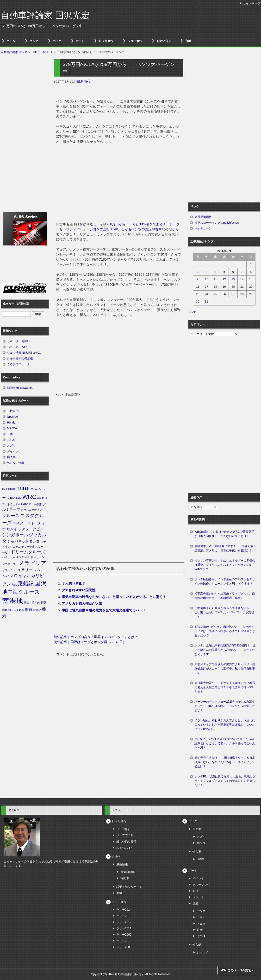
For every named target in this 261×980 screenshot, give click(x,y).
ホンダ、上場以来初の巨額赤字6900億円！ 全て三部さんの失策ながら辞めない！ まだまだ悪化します (225, 650)
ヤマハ (201, 917)
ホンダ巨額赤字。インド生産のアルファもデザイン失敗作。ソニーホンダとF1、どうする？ (225, 581)
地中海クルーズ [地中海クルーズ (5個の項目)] (21, 592)
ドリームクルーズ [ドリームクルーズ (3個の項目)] (28, 552)
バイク (57, 41)
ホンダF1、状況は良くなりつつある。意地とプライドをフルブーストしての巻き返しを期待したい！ (225, 781)
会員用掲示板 (203, 217)
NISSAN (12, 417)
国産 (195, 903)
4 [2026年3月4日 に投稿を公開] (215, 272)
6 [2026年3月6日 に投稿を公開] (233, 272)
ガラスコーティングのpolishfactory (217, 223)
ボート (80, 41)
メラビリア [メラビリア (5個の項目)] (33, 563)
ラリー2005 (124, 947)
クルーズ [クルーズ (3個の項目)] (11, 516)
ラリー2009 (124, 935)
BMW (200, 859)
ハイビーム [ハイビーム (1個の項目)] (9, 557)
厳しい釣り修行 (126, 842)
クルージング (201, 885)
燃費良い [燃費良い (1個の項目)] (7, 610)
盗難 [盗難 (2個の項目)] (29, 610)
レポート (198, 897)
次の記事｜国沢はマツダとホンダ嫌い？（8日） (90, 642)
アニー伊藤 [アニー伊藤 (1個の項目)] (35, 504)
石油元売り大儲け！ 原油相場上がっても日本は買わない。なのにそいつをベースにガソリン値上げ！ (225, 762)
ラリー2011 (124, 928)
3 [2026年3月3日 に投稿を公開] (207, 272)
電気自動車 (128, 872)
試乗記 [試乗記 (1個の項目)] (37, 610)
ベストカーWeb (17, 347)
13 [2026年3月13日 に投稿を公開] (233, 279)
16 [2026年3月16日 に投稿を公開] (198, 287)
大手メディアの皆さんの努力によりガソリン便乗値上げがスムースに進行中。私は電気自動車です (225, 669)
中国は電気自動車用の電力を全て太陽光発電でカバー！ (104, 610)
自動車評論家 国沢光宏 (45, 15)
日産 (200, 930)
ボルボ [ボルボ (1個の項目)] (29, 557)
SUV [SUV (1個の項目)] (19, 498)
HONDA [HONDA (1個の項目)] (11, 489)
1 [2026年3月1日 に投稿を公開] (251, 264)
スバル (11, 440)
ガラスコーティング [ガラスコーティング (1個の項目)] (33, 510)
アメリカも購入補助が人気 (82, 604)
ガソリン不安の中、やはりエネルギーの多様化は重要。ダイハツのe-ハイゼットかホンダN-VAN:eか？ (225, 565)
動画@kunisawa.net (20, 388)
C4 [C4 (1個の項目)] (4, 489)
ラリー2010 (124, 941)
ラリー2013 (124, 916)
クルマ (34, 41)
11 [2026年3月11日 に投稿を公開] (215, 279)
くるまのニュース (19, 364)
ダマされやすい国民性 (79, 590)
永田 (188, 41)
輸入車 (11, 457)
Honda (11, 423)
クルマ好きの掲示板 (20, 359)
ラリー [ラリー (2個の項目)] (27, 570)
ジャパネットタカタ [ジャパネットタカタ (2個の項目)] (23, 541)
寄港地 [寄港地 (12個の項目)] (13, 601)
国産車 (197, 829)
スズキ (11, 446)
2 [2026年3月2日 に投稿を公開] (198, 272)
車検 (119, 893)
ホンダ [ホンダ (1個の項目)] (20, 557)
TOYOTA (13, 411)
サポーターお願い (19, 341)
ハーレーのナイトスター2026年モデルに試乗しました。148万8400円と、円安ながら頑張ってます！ (225, 706)
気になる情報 (16, 463)
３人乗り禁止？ (74, 583)
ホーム (11, 41)
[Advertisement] (118, 356)
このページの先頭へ (241, 970)
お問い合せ (164, 41)
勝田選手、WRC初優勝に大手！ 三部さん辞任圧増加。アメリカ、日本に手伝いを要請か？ (225, 548)
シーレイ (203, 952)
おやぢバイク (125, 848)
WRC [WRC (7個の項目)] (29, 497)
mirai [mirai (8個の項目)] (23, 488)
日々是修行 (106, 41)
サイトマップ (252, 3)
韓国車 (125, 878)
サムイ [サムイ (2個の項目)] (12, 529)
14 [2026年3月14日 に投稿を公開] (242, 279)
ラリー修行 (135, 41)
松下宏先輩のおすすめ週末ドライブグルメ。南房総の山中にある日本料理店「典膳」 (225, 596)
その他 (201, 936)
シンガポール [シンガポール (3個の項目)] (15, 535)
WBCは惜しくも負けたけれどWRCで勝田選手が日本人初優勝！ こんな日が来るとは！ (224, 534)
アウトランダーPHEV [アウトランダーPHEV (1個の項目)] (15, 504)
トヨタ (201, 924)
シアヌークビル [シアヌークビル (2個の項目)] (31, 529)
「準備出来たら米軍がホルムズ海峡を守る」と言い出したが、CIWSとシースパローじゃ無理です (225, 612)
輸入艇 (197, 945)
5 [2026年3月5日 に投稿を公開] (224, 272)
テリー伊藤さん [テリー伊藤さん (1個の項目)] (31, 547)
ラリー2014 (124, 910)
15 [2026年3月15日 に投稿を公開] (251, 279)
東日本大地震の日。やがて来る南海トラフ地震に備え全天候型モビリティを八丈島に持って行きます (225, 687)
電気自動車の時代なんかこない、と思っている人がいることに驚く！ (114, 597)
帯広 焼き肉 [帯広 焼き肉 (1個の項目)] (32, 603)
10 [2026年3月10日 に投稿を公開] (207, 279)
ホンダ (201, 843)
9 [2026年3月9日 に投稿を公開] (198, 279)
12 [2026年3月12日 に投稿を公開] (224, 279)
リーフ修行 (124, 829)
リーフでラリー (126, 835)
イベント (198, 878)
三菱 (10, 434)
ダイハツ (13, 451)
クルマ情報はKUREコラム (24, 353)
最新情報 (84, 81)
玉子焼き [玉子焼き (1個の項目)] (19, 610)
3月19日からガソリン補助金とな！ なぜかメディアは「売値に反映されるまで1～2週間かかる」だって (225, 631)
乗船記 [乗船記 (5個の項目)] (26, 584)
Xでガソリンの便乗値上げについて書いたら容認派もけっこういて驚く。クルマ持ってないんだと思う (225, 743)
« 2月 (193, 312)
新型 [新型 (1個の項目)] (43, 603)
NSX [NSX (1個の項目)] (13, 498)
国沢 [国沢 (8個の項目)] (41, 583)
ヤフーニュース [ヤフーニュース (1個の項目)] (11, 570)
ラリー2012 (124, 922)
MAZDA (12, 428)
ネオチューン (203, 228)
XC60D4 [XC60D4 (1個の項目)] (42, 498)
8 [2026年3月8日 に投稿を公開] (251, 272)
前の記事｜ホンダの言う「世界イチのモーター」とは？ (96, 637)
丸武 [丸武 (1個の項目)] (14, 585)
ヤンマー (203, 911)
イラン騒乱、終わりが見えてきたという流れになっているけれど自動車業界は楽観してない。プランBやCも (225, 725)
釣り (195, 891)
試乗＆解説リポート (129, 887)
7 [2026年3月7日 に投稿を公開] (242, 272)
